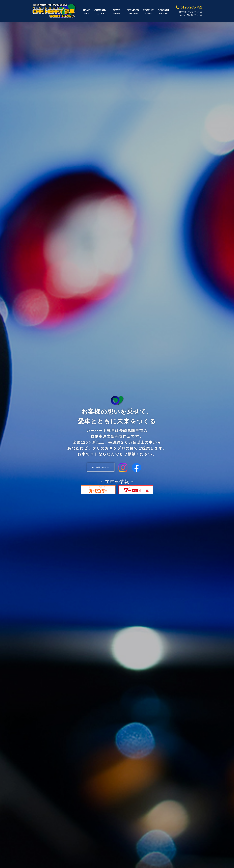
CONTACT (163, 8)
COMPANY (100, 8)
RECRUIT (148, 8)
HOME (87, 8)
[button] (99, 464)
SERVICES (133, 8)
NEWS (117, 8)
